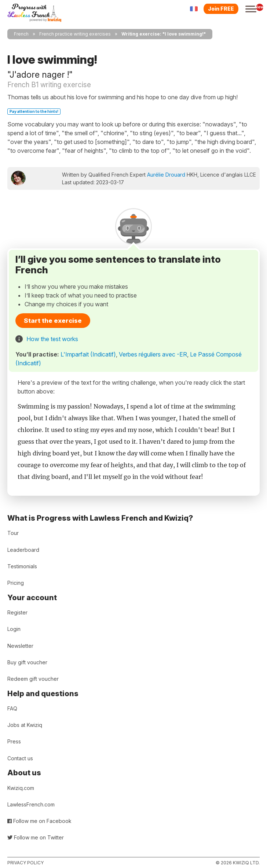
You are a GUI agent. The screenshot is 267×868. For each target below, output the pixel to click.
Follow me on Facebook (39, 821)
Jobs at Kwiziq (25, 725)
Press (14, 741)
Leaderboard (23, 550)
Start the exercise (53, 321)
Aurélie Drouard (166, 175)
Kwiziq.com (21, 788)
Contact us (20, 758)
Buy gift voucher (27, 662)
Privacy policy (25, 863)
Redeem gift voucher (33, 679)
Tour (13, 533)
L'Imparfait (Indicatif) (88, 354)
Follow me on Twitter (36, 837)
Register (17, 612)
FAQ (12, 708)
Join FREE (221, 9)
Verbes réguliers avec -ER (153, 354)
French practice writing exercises (75, 34)
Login (14, 629)
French (21, 34)
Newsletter (20, 646)
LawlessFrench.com (31, 804)
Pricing (16, 583)
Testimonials (22, 566)
